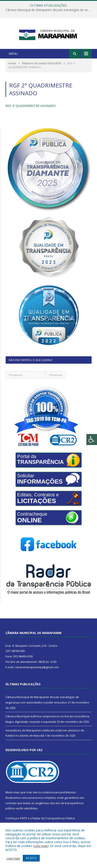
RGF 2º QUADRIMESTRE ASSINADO (31, 112)
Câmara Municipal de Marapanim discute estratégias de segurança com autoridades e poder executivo (50, 10)
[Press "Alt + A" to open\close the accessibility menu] (92, 440)
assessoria (35, 804)
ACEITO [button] (31, 858)
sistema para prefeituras (59, 798)
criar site (32, 798)
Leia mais (41, 846)
